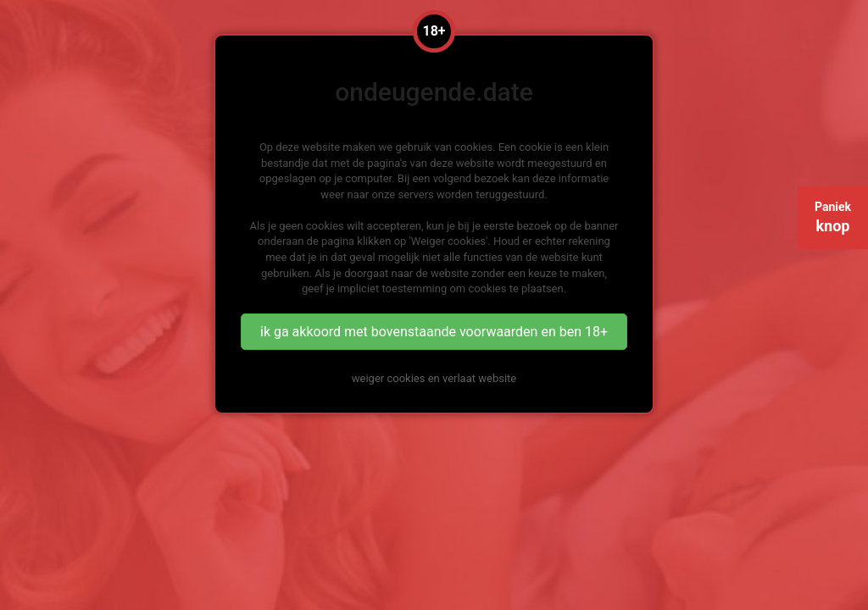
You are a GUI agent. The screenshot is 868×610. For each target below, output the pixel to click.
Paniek (833, 217)
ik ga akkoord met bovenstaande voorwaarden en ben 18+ (434, 332)
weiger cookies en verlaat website (434, 378)
